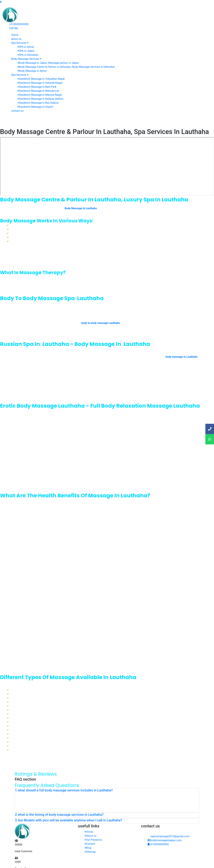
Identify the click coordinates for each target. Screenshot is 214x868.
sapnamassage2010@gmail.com (170, 836)
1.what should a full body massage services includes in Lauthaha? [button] (64, 790)
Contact (90, 844)
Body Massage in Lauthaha (81, 208)
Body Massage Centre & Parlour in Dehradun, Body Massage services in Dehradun (66, 67)
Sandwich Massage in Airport (36, 107)
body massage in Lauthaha (181, 357)
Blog (88, 848)
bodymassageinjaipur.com (165, 840)
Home (89, 832)
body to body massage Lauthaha (101, 323)
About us (91, 836)
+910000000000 (19, 24)
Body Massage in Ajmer (32, 71)
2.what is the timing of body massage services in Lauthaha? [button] (59, 815)
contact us (17, 111)
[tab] (107, 791)
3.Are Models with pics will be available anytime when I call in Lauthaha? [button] (69, 820)
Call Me (14, 28)
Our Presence (93, 840)
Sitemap (90, 852)
